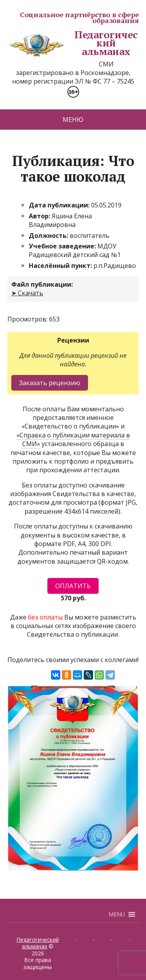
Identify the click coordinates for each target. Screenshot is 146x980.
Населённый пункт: (61, 266)
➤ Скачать (27, 293)
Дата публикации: (60, 205)
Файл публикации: (42, 284)
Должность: (49, 236)
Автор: (40, 216)
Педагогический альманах (73, 43)
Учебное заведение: (63, 246)
